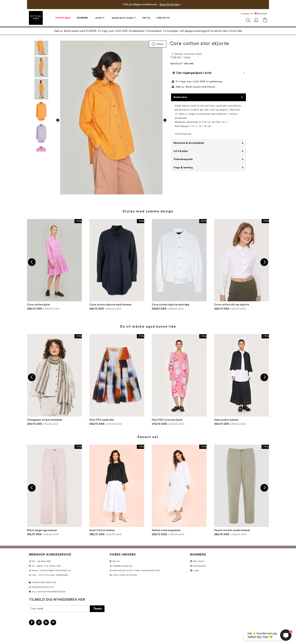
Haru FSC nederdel (102, 420)
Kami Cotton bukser (102, 530)
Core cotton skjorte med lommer (111, 305)
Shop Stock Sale (169, 5)
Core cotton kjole (38, 305)
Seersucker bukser (226, 420)
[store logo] (36, 18)
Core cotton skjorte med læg (170, 305)
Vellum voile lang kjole (166, 530)
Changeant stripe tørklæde (45, 420)
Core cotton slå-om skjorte (232, 305)
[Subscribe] (97, 609)
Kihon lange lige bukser (42, 530)
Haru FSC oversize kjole (167, 420)
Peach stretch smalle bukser (232, 530)
